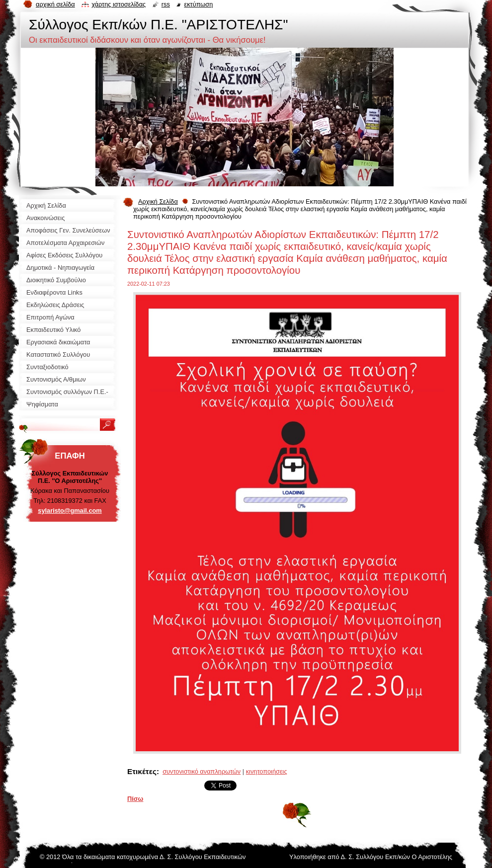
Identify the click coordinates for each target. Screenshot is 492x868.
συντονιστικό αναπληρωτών (202, 771)
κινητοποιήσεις (267, 771)
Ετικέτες (142, 771)
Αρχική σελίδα (55, 4)
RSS (166, 4)
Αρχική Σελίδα (158, 201)
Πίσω (135, 799)
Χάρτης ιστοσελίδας (119, 4)
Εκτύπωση (198, 4)
